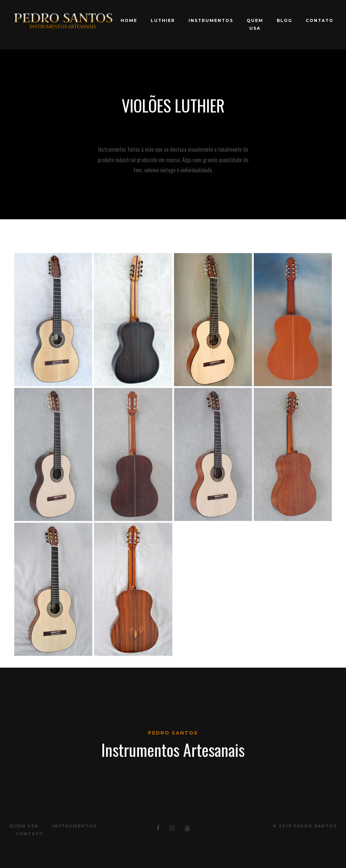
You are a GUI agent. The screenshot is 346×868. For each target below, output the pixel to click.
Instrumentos (211, 20)
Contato (320, 20)
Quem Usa (255, 24)
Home (129, 20)
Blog (285, 20)
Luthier (163, 20)
